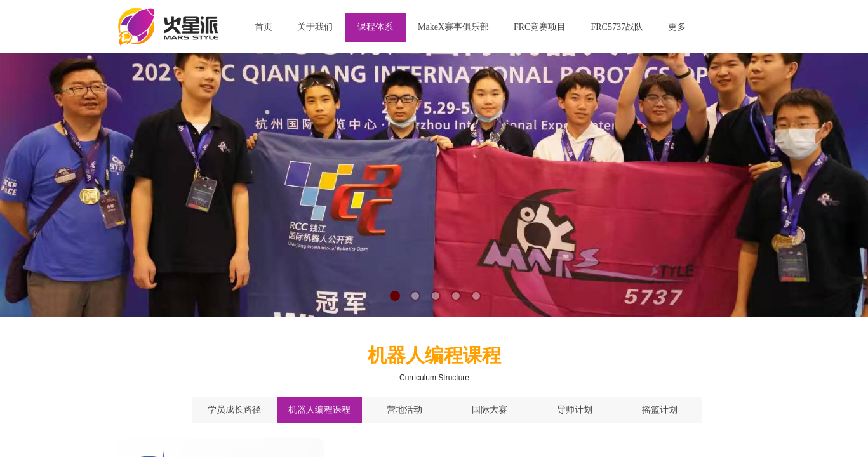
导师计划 (575, 410)
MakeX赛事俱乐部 (453, 27)
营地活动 (404, 410)
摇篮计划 (660, 410)
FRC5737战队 (617, 27)
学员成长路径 (234, 410)
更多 (677, 27)
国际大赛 (490, 410)
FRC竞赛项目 (540, 27)
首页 (264, 27)
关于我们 (315, 27)
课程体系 (375, 27)
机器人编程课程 (319, 410)
